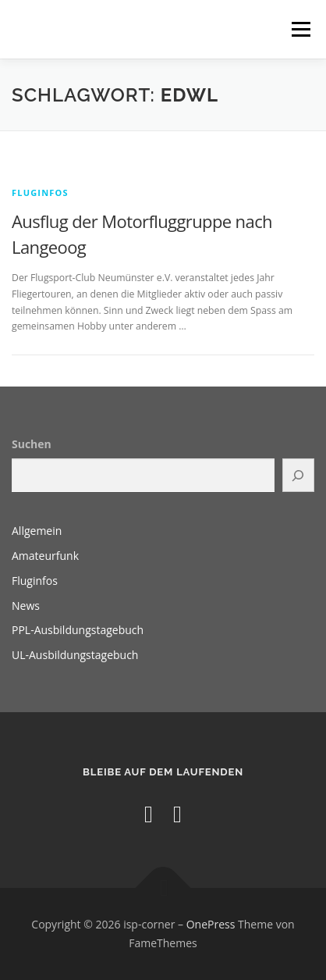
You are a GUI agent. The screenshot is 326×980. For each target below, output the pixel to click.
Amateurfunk (45, 556)
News (26, 606)
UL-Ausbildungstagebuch (75, 655)
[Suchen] (298, 475)
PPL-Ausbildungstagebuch (78, 630)
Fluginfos (40, 192)
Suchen (32, 444)
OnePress (211, 924)
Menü (300, 29)
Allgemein (37, 531)
